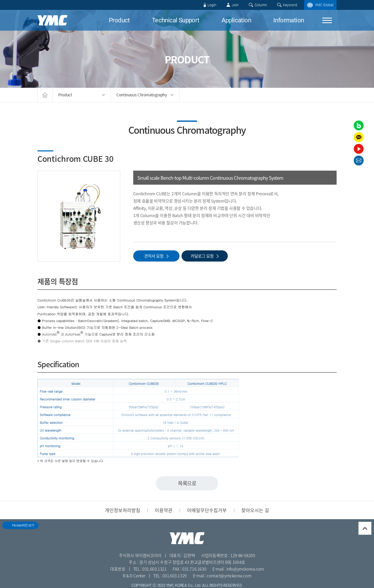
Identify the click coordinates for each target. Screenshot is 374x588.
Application (236, 20)
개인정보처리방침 (123, 510)
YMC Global (324, 5)
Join (235, 5)
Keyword (290, 5)
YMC (52, 20)
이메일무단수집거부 (207, 510)
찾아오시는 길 (255, 510)
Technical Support (176, 20)
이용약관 (164, 510)
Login (212, 5)
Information (289, 20)
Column (261, 5)
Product (119, 20)
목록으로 (187, 483)
